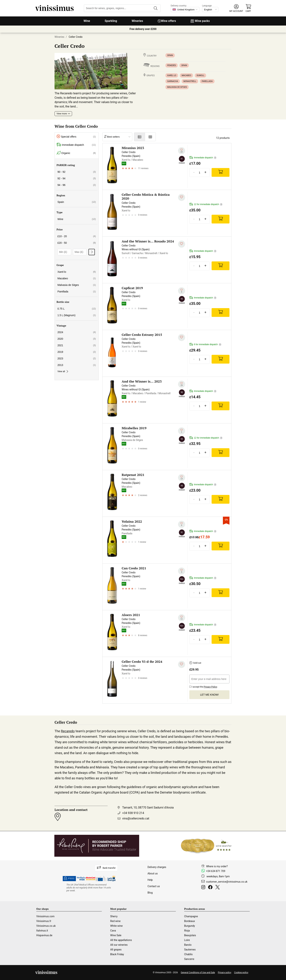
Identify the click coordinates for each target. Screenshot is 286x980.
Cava (113, 931)
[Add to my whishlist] (182, 151)
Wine (87, 21)
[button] (236, 8)
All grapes (116, 950)
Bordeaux (190, 921)
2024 (77, 332)
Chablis (188, 954)
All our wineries (119, 945)
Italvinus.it (42, 931)
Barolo (188, 945)
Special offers (76, 137)
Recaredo (68, 731)
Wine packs (200, 21)
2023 (77, 358)
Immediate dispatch (76, 145)
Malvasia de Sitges (177, 87)
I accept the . (203, 686)
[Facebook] (211, 888)
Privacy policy (224, 973)
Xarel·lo (172, 75)
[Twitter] (218, 888)
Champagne (191, 916)
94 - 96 (77, 185)
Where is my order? (217, 866)
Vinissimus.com (45, 916)
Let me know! (209, 695)
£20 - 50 (77, 243)
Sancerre (189, 959)
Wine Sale (116, 935)
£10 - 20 (77, 236)
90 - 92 (77, 172)
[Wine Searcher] (206, 846)
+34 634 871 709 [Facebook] (216, 871)
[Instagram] (204, 888)
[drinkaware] (89, 888)
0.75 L (77, 309)
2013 (77, 365)
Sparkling (111, 21)
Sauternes (190, 950)
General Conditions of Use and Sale (198, 973)
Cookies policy (241, 973)
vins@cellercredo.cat (136, 818)
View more (62, 114)
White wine (116, 926)
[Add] (221, 172)
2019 (77, 352)
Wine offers (167, 21)
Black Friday (117, 954)
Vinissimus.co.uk (46, 926)
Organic (76, 153)
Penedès (172, 65)
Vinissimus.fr (44, 921)
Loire (187, 940)
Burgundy (190, 926)
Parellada (207, 81)
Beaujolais (190, 935)
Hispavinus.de (44, 935)
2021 (77, 345)
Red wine (115, 921)
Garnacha (173, 81)
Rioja (187, 931)
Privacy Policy (210, 687)
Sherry (114, 916)
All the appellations (121, 940)
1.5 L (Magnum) (77, 315)
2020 (77, 339)
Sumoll (201, 75)
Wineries (137, 21)
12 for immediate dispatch (206, 204)
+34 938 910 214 (133, 813)
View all (63, 371)
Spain (170, 55)
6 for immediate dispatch (205, 345)
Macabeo (186, 75)
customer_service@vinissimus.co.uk (227, 882)
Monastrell (190, 81)
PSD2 (69, 879)
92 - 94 (77, 178)
